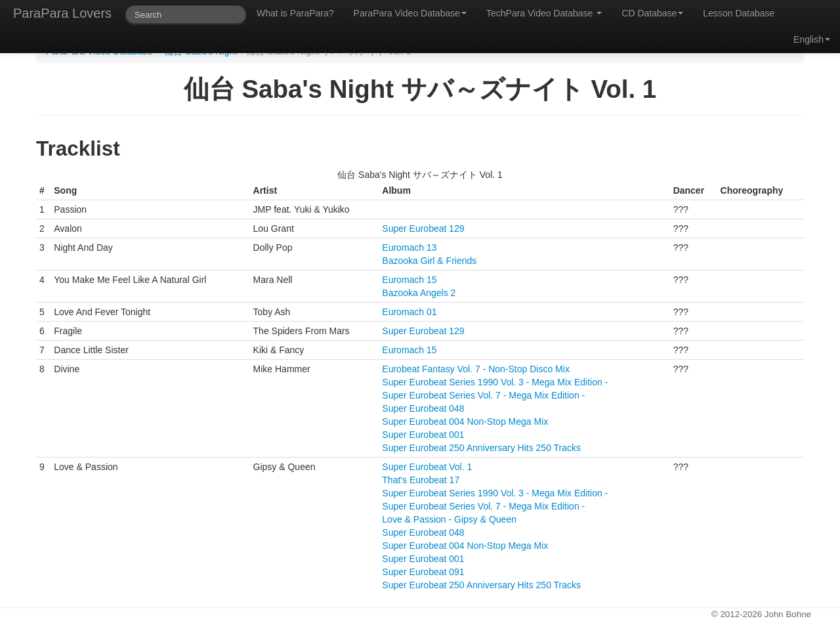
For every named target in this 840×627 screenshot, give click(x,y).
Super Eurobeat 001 (423, 435)
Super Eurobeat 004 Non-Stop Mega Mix (465, 422)
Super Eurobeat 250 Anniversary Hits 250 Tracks (481, 448)
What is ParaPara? (295, 13)
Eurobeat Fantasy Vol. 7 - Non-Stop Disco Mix (476, 369)
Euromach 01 (409, 312)
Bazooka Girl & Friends (429, 261)
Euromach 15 (409, 280)
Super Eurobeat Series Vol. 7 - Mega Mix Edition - (483, 395)
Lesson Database (739, 13)
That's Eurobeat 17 (421, 480)
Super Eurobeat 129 (423, 228)
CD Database (652, 13)
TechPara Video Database (544, 13)
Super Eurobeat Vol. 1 (427, 467)
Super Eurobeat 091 (423, 572)
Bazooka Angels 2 (419, 293)
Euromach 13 (409, 248)
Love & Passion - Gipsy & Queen (449, 519)
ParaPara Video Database (410, 13)
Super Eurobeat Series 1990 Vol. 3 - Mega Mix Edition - (495, 382)
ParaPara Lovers (62, 13)
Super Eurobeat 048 (423, 408)
